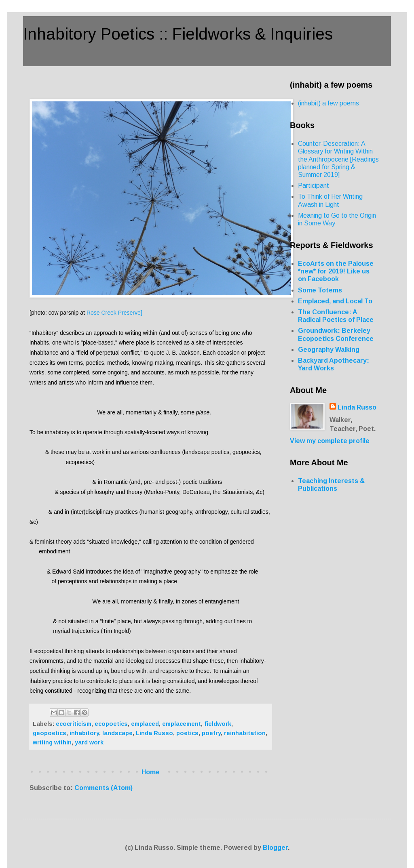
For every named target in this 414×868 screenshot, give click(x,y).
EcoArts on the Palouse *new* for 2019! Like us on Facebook (336, 271)
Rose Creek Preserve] (114, 313)
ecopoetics (111, 724)
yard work (89, 742)
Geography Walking (329, 350)
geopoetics (50, 733)
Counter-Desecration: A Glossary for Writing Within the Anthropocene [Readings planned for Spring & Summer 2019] (338, 159)
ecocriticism (74, 724)
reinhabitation (245, 733)
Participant (314, 186)
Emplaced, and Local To (335, 301)
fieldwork (218, 724)
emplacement (182, 724)
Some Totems (320, 290)
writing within (52, 742)
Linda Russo (154, 733)
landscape (117, 733)
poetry (211, 733)
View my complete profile (330, 441)
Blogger (275, 848)
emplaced (145, 724)
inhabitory (84, 733)
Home (151, 772)
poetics (187, 733)
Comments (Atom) (103, 788)
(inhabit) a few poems (328, 103)
